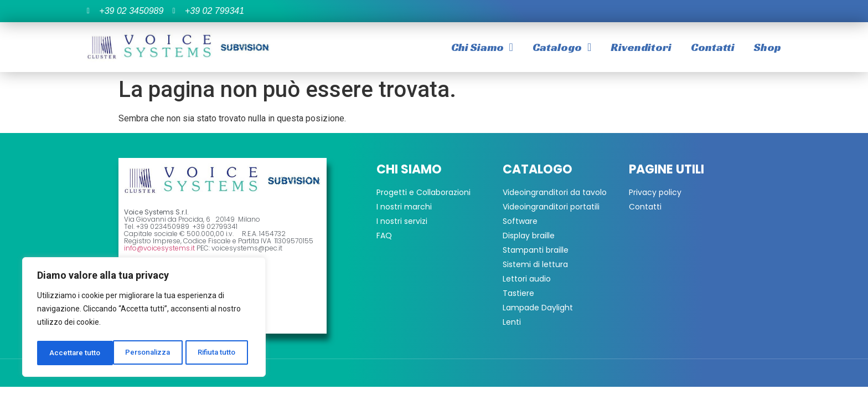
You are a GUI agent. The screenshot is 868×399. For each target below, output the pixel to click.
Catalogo (562, 47)
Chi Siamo (482, 47)
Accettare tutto (214, 353)
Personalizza (72, 353)
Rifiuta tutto (142, 353)
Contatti (713, 47)
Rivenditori (641, 47)
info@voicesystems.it (159, 248)
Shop (768, 47)
